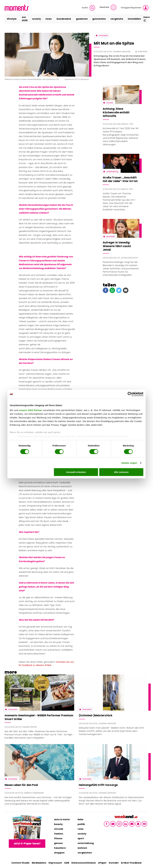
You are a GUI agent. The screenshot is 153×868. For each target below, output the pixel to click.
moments (103, 36)
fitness (58, 838)
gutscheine (99, 19)
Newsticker (108, 7)
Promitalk (111, 237)
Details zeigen (129, 463)
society (36, 19)
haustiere (60, 848)
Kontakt (114, 863)
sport (81, 838)
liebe (80, 819)
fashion (59, 834)
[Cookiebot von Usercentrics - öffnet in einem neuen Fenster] (130, 394)
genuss (58, 843)
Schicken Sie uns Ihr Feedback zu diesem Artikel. (46, 664)
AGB (67, 863)
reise (81, 829)
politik (81, 824)
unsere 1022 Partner (31, 410)
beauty (58, 824)
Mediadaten (39, 863)
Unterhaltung (112, 172)
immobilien (134, 19)
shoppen (59, 853)
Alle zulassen (121, 472)
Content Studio (20, 863)
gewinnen (82, 19)
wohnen (82, 848)
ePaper (102, 863)
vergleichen (85, 853)
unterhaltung (86, 843)
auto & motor (62, 819)
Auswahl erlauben (76, 472)
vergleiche (117, 19)
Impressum (55, 863)
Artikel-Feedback (131, 863)
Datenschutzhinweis (84, 863)
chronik (59, 829)
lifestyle (12, 19)
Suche (88, 8)
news (49, 19)
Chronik (110, 103)
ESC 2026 (25, 19)
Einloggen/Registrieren (135, 8)
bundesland (64, 19)
